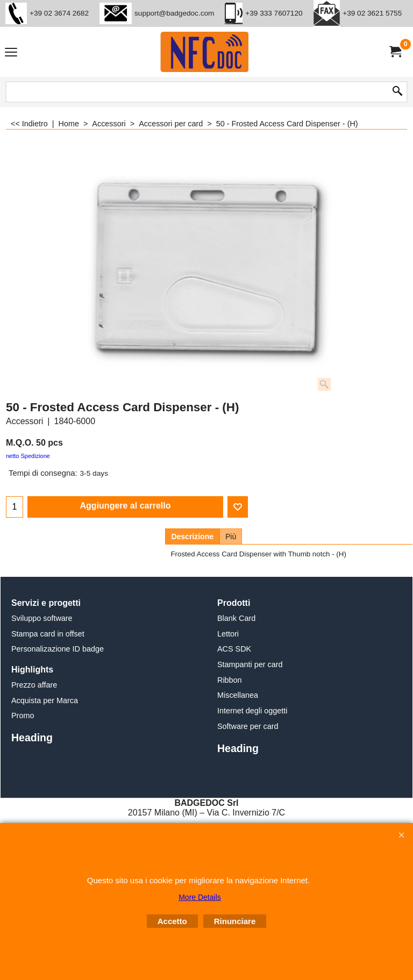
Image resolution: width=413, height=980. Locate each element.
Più (231, 537)
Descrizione (192, 537)
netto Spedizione (28, 456)
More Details (200, 897)
